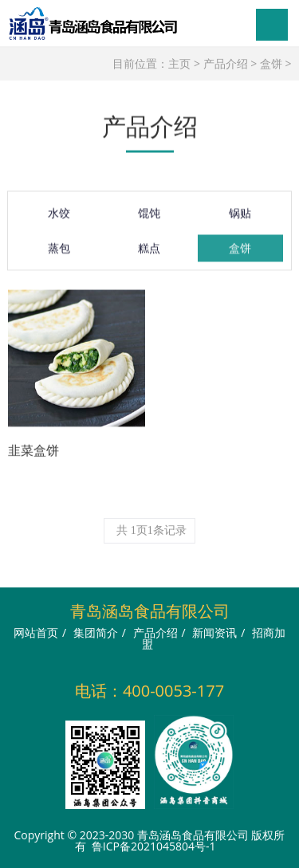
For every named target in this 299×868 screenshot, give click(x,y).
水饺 (59, 218)
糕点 (149, 253)
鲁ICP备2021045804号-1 (154, 846)
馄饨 (149, 218)
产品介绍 (226, 63)
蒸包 (59, 253)
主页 (179, 63)
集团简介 (96, 632)
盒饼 (271, 63)
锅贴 (240, 218)
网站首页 (36, 632)
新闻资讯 (214, 632)
